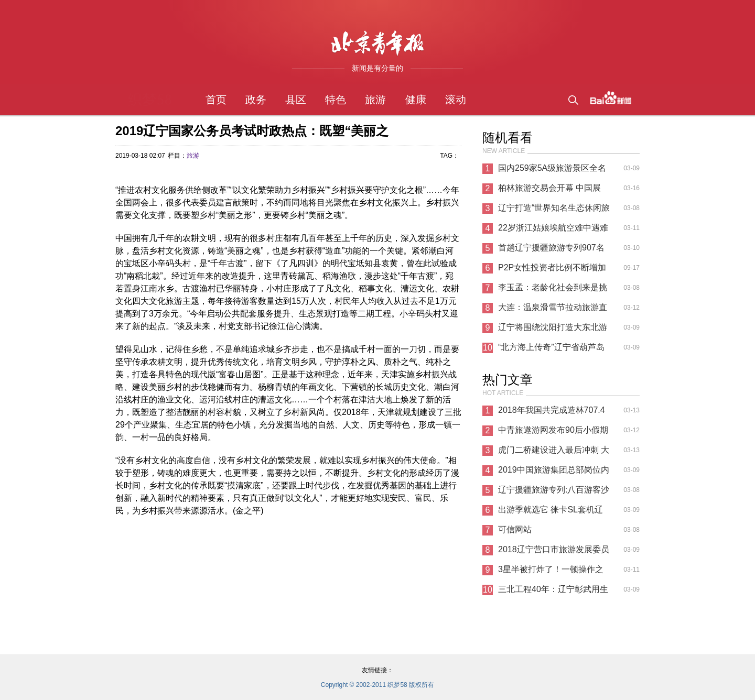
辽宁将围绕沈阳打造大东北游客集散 (553, 330)
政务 (256, 100)
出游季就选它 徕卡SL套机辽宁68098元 (551, 512)
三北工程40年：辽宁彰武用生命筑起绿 (553, 592)
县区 (296, 100)
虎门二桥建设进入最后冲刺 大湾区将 (554, 453)
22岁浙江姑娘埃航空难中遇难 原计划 (553, 231)
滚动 (456, 100)
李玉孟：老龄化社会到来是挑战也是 (553, 290)
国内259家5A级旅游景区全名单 (552, 171)
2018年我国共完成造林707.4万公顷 (552, 413)
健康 (416, 100)
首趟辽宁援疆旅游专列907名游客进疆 (551, 250)
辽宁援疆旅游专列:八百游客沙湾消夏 (554, 493)
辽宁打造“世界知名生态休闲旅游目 (554, 211)
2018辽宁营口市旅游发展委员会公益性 (554, 552)
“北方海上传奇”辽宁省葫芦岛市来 (551, 350)
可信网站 (515, 529)
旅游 (375, 100)
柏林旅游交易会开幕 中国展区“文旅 (549, 191)
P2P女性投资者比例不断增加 (552, 267)
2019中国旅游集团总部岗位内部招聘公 (554, 473)
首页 (216, 100)
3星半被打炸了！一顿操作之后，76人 (551, 572)
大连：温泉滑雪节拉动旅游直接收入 (553, 310)
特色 (336, 100)
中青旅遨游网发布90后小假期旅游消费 (553, 433)
